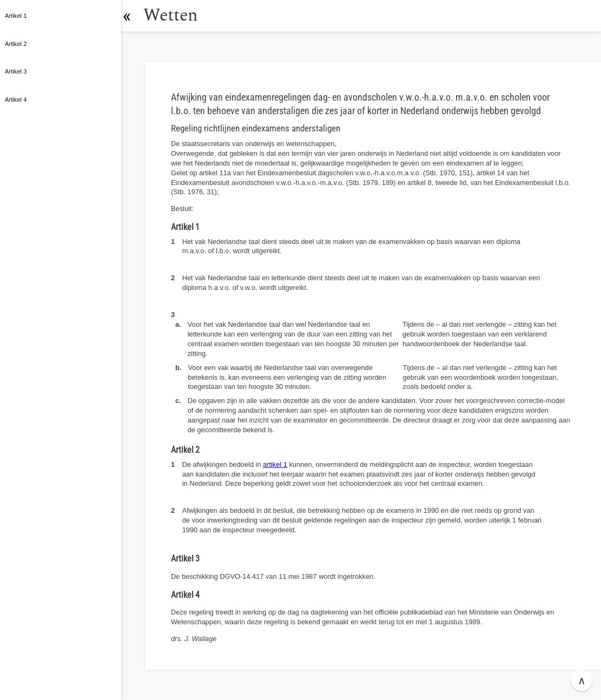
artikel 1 (275, 464)
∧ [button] (582, 681)
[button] (133, 16)
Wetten (176, 15)
